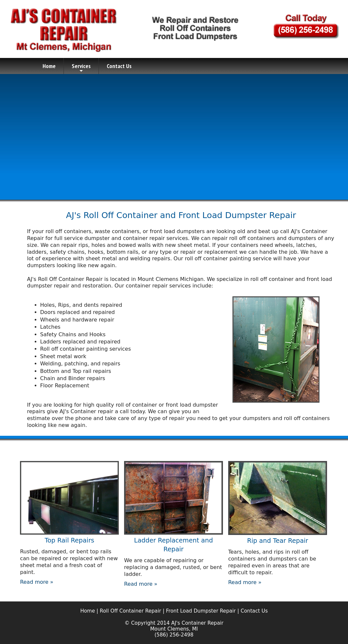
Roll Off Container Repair (131, 611)
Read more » (37, 582)
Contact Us (119, 66)
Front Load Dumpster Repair (201, 611)
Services (81, 68)
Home (49, 66)
